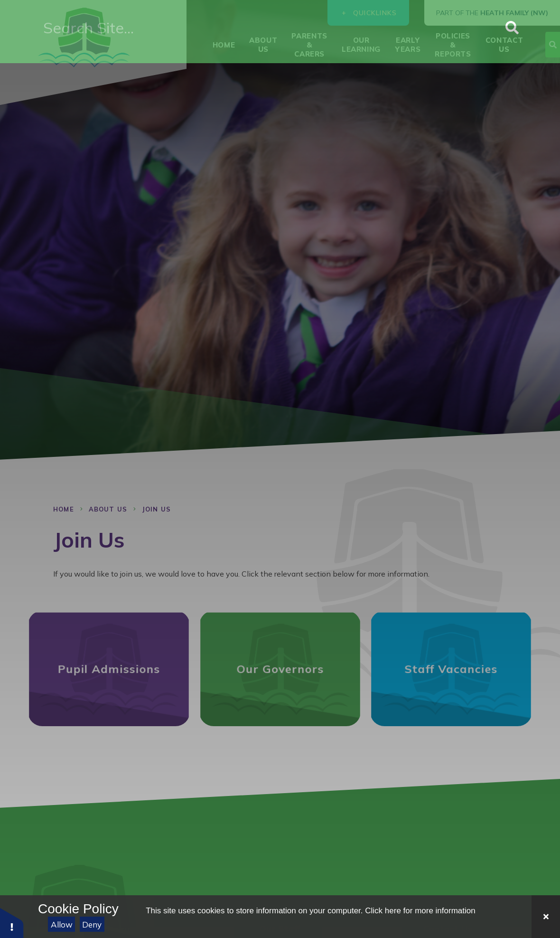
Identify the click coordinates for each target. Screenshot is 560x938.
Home (64, 509)
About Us (108, 509)
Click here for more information (420, 911)
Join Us (156, 509)
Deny (92, 924)
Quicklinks (369, 13)
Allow (62, 924)
